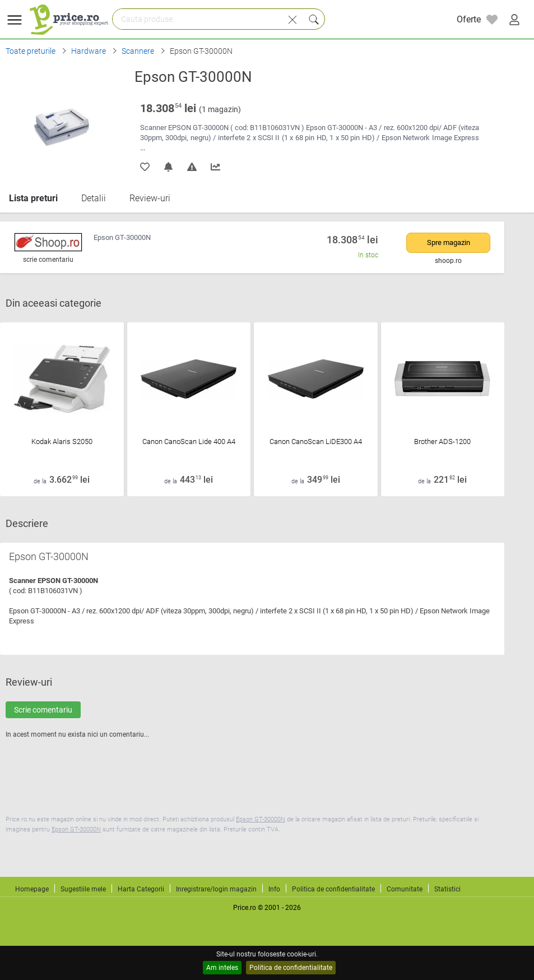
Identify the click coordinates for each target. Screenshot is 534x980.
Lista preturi (33, 198)
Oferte (469, 19)
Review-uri (150, 198)
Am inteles (222, 968)
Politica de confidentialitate (291, 968)
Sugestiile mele (83, 889)
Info (274, 889)
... (143, 148)
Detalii (94, 198)
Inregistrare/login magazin (216, 889)
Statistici (447, 889)
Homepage (32, 889)
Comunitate (405, 889)
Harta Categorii (141, 889)
